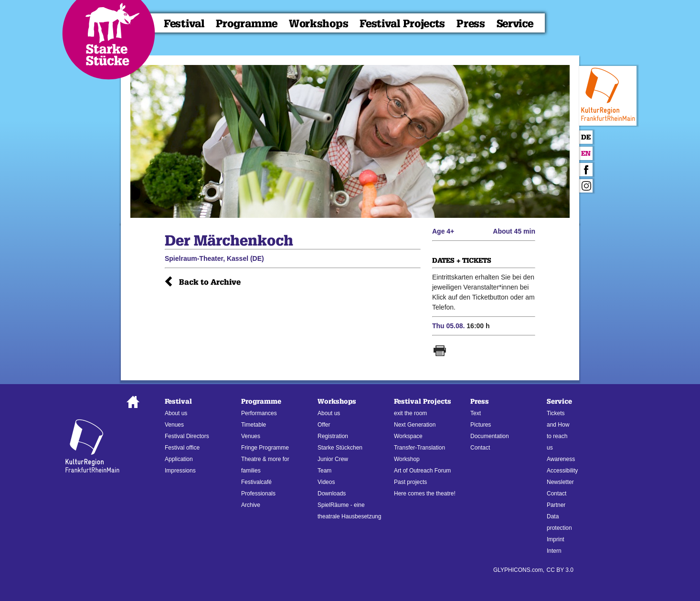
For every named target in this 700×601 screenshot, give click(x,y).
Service (515, 24)
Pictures (481, 425)
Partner (556, 505)
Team (324, 471)
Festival (184, 24)
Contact (480, 448)
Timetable (254, 425)
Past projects (410, 482)
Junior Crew (333, 459)
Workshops (318, 24)
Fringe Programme (265, 448)
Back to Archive (210, 282)
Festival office (182, 448)
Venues (174, 425)
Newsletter (560, 482)
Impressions (180, 471)
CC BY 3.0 (560, 570)
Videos (326, 482)
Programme (247, 24)
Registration (333, 436)
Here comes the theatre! (425, 494)
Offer (324, 425)
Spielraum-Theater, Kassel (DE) (214, 258)
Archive (251, 505)
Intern (554, 551)
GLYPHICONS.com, (519, 570)
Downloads (332, 494)
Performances (259, 413)
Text (476, 413)
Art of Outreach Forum (422, 471)
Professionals (258, 494)
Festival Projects (402, 24)
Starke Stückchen (340, 448)
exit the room (410, 413)
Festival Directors (187, 436)
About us (176, 413)
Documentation (490, 436)
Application (179, 459)
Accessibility (562, 471)
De (586, 137)
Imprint (556, 539)
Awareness (561, 459)
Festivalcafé (256, 482)
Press (471, 24)
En (586, 154)
